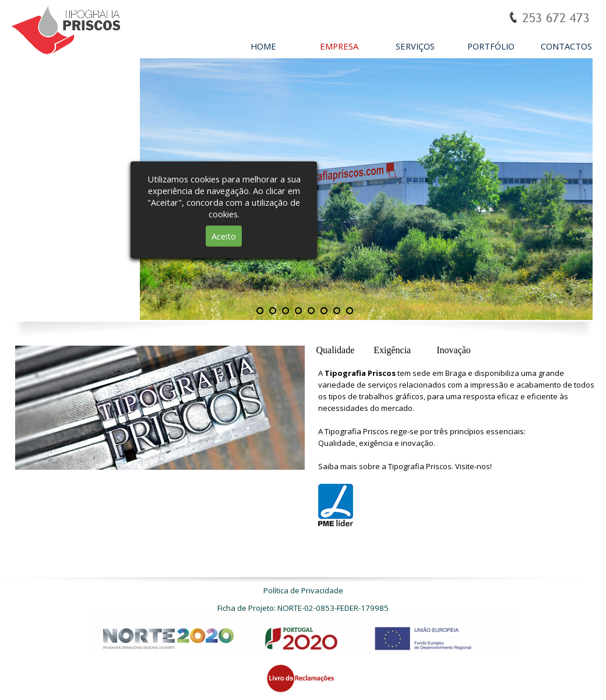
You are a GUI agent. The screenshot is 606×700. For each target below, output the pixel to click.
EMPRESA (339, 46)
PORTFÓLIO (491, 46)
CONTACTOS (566, 46)
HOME (263, 46)
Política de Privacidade (303, 590)
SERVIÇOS (415, 46)
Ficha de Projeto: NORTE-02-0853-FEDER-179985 (303, 608)
